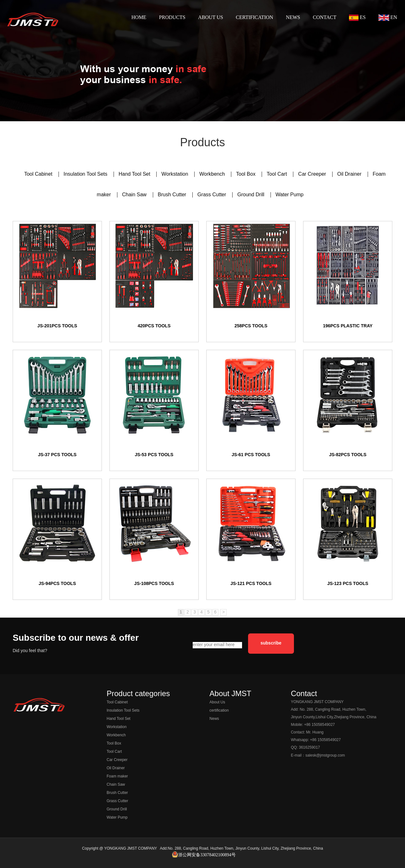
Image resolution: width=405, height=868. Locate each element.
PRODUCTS (172, 17)
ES (357, 18)
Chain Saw (135, 195)
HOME (139, 17)
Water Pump (290, 195)
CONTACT (325, 17)
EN (388, 18)
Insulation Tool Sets (86, 174)
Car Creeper (313, 174)
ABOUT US (211, 17)
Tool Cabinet (39, 174)
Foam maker (117, 776)
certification (219, 711)
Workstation (175, 174)
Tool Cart (277, 174)
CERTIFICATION (254, 17)
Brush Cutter (173, 195)
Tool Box (246, 174)
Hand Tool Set (135, 174)
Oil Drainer (350, 174)
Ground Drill (252, 195)
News (214, 719)
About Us (217, 702)
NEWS (293, 17)
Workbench (213, 174)
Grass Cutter (212, 195)
